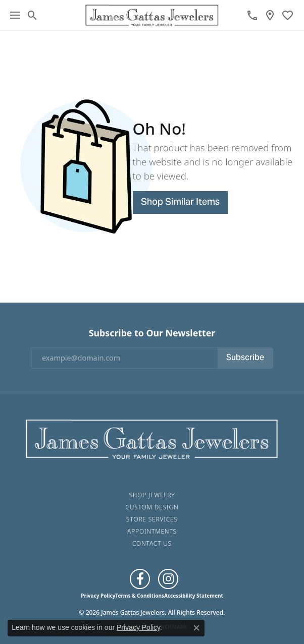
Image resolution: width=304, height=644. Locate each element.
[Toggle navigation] (15, 15)
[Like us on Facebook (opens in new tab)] (140, 579)
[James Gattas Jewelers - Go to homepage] (152, 438)
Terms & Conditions (140, 596)
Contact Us (152, 543)
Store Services (152, 519)
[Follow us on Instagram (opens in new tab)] (168, 579)
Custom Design (152, 507)
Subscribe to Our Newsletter (152, 333)
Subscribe (245, 358)
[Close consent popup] (196, 628)
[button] (33, 15)
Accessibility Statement (194, 596)
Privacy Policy (98, 596)
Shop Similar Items (180, 202)
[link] (252, 15)
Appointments (152, 531)
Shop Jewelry (152, 495)
